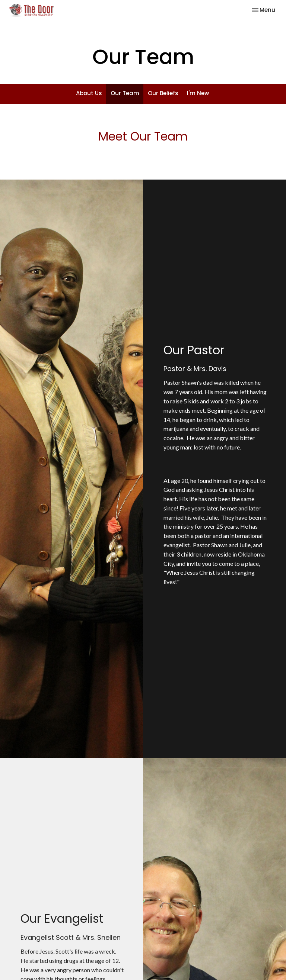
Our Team (125, 93)
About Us (89, 93)
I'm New (198, 93)
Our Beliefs (163, 93)
